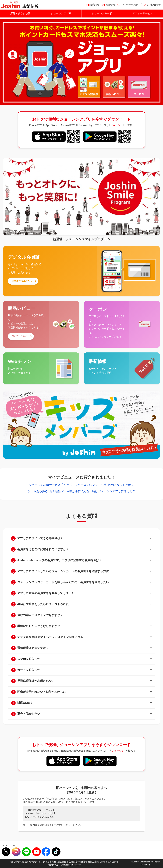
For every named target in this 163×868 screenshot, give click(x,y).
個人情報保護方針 (19, 862)
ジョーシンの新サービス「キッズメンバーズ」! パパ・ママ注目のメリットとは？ (81, 485)
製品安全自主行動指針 (69, 862)
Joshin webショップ (131, 5)
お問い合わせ (154, 5)
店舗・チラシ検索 (20, 13)
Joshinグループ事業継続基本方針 (64, 865)
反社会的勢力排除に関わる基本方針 (99, 862)
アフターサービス (143, 13)
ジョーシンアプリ (61, 13)
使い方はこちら (20, 336)
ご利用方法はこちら (22, 281)
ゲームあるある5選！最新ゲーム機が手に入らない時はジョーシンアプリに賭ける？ (81, 491)
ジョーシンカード (102, 13)
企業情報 (95, 5)
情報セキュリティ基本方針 (43, 862)
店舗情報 (110, 5)
